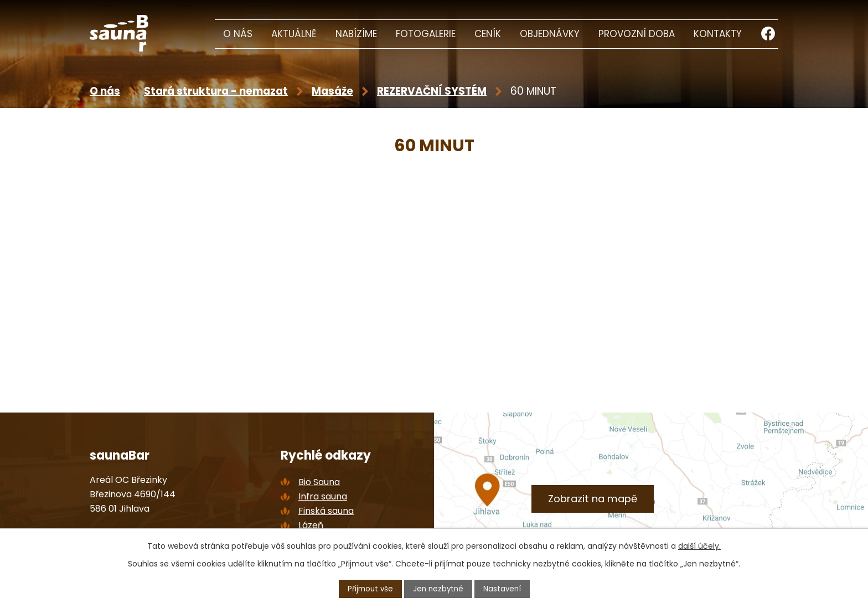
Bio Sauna (319, 482)
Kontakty (718, 34)
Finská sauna (326, 511)
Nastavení (504, 589)
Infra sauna (323, 496)
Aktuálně (294, 34)
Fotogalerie (426, 34)
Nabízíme (356, 34)
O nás (238, 34)
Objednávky (550, 34)
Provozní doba (637, 34)
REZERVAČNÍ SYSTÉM (432, 91)
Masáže (332, 91)
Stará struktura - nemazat (216, 91)
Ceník (488, 34)
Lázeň (311, 525)
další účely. (699, 545)
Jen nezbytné (439, 589)
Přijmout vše (369, 589)
